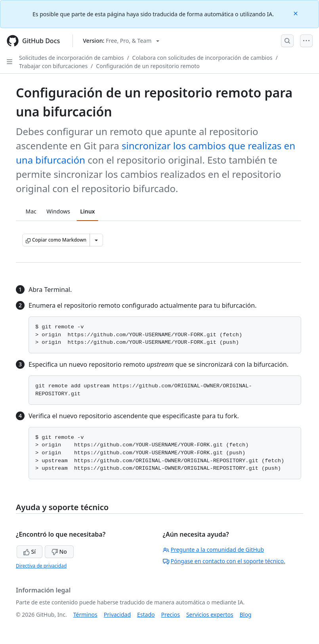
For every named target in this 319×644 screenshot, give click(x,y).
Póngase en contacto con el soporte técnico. (224, 561)
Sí (30, 552)
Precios (171, 614)
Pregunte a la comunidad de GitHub (214, 550)
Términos (85, 614)
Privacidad (117, 614)
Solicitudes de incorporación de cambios (71, 58)
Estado (146, 614)
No (59, 552)
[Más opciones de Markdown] (96, 240)
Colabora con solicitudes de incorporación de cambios (202, 58)
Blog (246, 614)
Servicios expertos (210, 614)
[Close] (296, 13)
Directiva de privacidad (41, 566)
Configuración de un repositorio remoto (148, 66)
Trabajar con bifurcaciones (53, 66)
